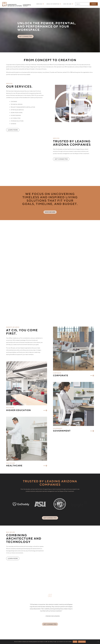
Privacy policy (82, 642)
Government (62, 383)
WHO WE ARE (50, 200)
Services (39, 4)
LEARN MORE (13, 132)
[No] (98, 642)
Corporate (61, 329)
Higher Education (18, 364)
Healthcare (14, 418)
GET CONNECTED (25, 39)
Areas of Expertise (53, 4)
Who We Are (67, 4)
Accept (75, 642)
